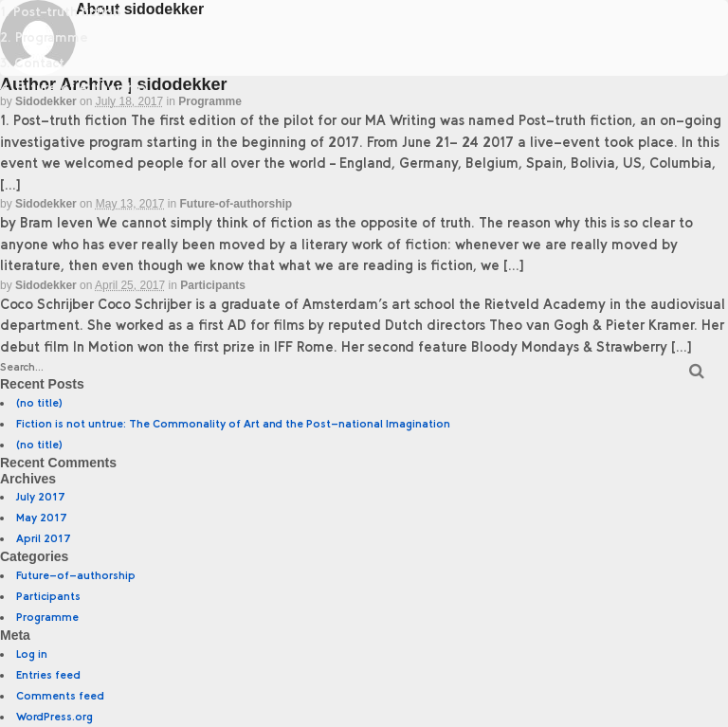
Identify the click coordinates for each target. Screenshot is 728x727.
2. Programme (44, 37)
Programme (210, 101)
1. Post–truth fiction (60, 12)
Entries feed (48, 675)
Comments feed (60, 696)
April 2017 (44, 538)
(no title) (39, 403)
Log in (32, 654)
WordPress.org (55, 717)
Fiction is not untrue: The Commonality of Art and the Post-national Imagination (233, 424)
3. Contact (32, 63)
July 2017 (41, 497)
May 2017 (42, 518)
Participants (213, 285)
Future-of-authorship (237, 204)
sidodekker (46, 204)
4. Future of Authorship (73, 88)
